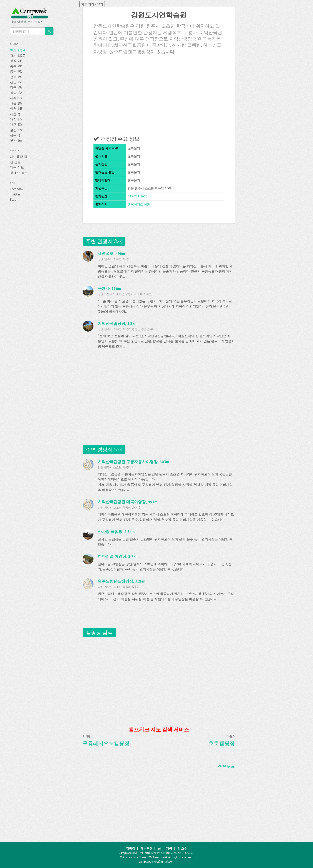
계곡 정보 (17, 167)
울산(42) (16, 130)
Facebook (17, 189)
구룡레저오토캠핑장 (106, 743)
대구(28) (16, 124)
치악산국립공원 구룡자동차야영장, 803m (133, 462)
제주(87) (16, 98)
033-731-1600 (138, 196)
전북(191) (17, 77)
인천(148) (17, 109)
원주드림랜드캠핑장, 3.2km (122, 581)
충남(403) (17, 71)
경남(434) (17, 93)
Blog (13, 199)
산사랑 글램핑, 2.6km (116, 532)
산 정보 (15, 162)
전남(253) (17, 82)
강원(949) (17, 61)
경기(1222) (18, 56)
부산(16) (16, 141)
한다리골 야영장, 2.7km (118, 556)
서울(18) (16, 103)
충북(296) (17, 66)
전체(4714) (18, 50)
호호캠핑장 (222, 743)
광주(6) (15, 135)
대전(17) (16, 119)
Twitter (15, 194)
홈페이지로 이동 (139, 204)
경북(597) (17, 87)
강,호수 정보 (19, 173)
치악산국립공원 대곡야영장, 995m (128, 502)
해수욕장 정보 (20, 157)
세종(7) (15, 114)
